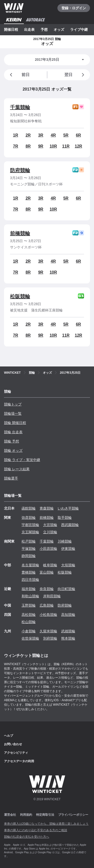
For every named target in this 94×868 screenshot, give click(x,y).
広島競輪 (47, 605)
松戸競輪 (29, 541)
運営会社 (10, 815)
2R (28, 135)
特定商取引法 (45, 815)
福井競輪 (29, 589)
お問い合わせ (13, 744)
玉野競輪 (29, 605)
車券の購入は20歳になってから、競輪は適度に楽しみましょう (46, 824)
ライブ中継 (79, 30)
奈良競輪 (47, 589)
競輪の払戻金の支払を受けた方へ (27, 837)
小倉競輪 (29, 631)
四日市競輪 (30, 580)
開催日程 (11, 30)
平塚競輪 (29, 549)
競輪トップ (13, 404)
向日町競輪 (66, 589)
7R (16, 146)
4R (53, 135)
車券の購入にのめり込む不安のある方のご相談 (36, 830)
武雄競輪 (68, 631)
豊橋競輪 (29, 572)
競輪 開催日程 (15, 423)
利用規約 (26, 815)
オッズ (59, 30)
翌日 (75, 75)
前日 (19, 75)
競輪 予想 (12, 441)
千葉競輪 (20, 107)
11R (66, 146)
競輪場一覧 (13, 413)
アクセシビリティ (16, 753)
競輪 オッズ (13, 451)
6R (78, 135)
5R (66, 135)
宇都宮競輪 (30, 525)
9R (41, 146)
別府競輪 (50, 638)
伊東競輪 (68, 549)
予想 (44, 30)
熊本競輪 (68, 638)
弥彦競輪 (29, 518)
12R (78, 146)
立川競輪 (50, 532)
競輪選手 (11, 478)
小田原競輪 (48, 549)
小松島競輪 (48, 615)
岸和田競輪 (52, 596)
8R (28, 146)
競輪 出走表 (13, 432)
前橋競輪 (20, 233)
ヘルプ (9, 736)
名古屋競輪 (30, 565)
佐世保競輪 (30, 638)
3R (41, 135)
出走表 (29, 30)
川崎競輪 (65, 541)
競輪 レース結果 (17, 469)
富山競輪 (47, 572)
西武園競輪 (70, 525)
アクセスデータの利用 (19, 761)
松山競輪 (29, 622)
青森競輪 (47, 508)
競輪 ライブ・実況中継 (22, 460)
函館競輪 (29, 508)
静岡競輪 (29, 556)
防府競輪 (20, 170)
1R (16, 135)
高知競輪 (68, 615)
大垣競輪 (68, 565)
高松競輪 (29, 615)
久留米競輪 (48, 631)
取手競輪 (65, 518)
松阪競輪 (20, 296)
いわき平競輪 (68, 508)
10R (53, 146)
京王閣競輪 (30, 532)
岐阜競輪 (50, 565)
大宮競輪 (50, 525)
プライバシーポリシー (73, 815)
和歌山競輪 (30, 596)
